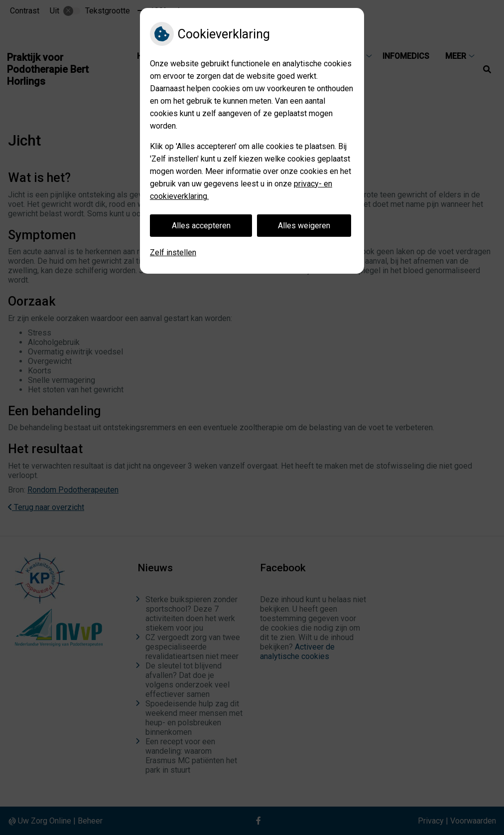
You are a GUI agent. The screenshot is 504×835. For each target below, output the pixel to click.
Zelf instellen (173, 252)
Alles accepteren (201, 226)
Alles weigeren (304, 226)
